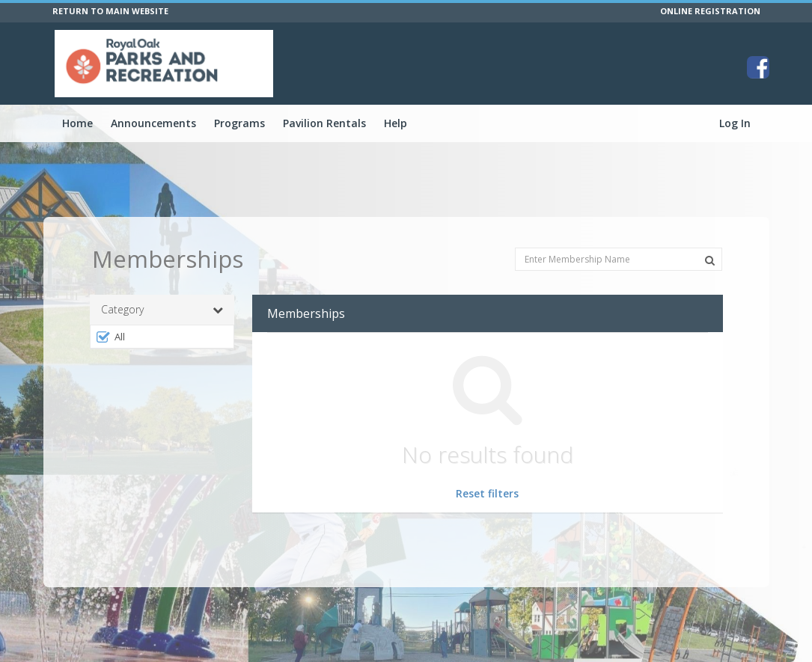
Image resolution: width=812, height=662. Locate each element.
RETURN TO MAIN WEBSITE (110, 11)
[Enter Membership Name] (619, 259)
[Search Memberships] (710, 260)
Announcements (153, 123)
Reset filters (487, 493)
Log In (735, 123)
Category (162, 310)
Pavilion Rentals (324, 123)
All (110, 337)
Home (77, 123)
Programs (239, 123)
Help (396, 123)
